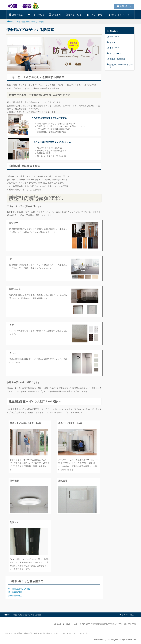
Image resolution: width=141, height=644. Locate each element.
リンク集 (84, 633)
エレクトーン (114, 54)
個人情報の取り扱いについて (46, 633)
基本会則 (28, 633)
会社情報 (9, 633)
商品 (19, 22)
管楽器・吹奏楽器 (116, 59)
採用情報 (18, 633)
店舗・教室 (16, 15)
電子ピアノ (113, 48)
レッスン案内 (36, 15)
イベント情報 (94, 15)
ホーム (13, 22)
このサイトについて (69, 633)
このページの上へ (127, 615)
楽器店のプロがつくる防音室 (120, 66)
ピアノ (111, 43)
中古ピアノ (113, 37)
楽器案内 (55, 15)
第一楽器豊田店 (15, 596)
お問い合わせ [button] (124, 6)
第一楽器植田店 (15, 592)
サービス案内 (73, 15)
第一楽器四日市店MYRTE (19, 589)
